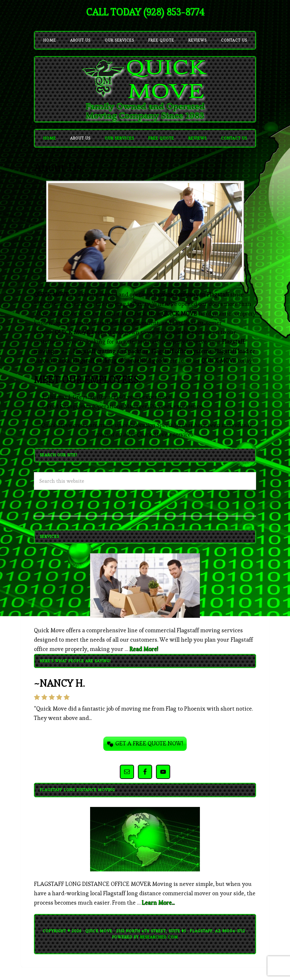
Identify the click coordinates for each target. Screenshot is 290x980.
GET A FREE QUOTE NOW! (149, 743)
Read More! (144, 649)
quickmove (145, 89)
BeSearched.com (159, 937)
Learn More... (158, 902)
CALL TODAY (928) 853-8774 (145, 12)
